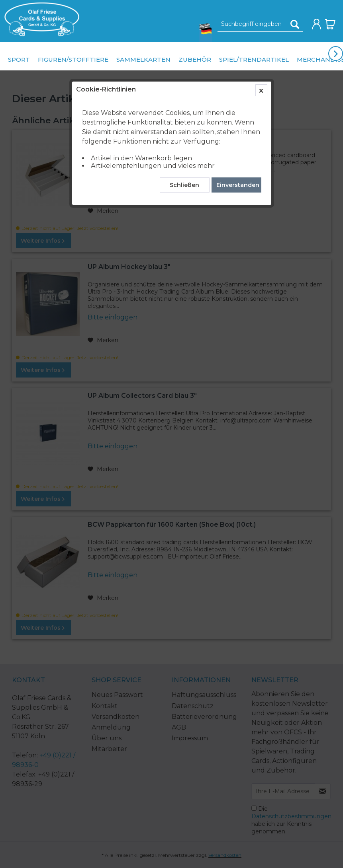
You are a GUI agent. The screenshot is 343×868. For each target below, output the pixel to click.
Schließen (184, 185)
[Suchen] (295, 24)
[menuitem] (40, 19)
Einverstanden (238, 185)
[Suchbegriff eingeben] (260, 24)
